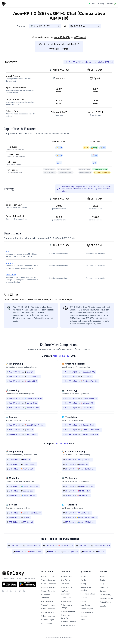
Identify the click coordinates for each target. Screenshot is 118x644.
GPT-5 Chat (80, 37)
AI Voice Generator (48, 612)
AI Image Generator (48, 580)
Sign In (83, 580)
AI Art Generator (47, 601)
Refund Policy (105, 602)
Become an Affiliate (88, 594)
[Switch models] (65, 26)
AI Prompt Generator (69, 622)
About (102, 576)
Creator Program (87, 609)
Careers (103, 591)
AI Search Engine (48, 620)
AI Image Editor (66, 576)
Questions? (104, 587)
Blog (102, 584)
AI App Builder (46, 623)
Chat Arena (65, 584)
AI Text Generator (48, 609)
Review (83, 601)
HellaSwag (11, 275)
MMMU (9, 263)
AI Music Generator (48, 591)
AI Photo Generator (48, 584)
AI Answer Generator (69, 625)
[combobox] (45, 26)
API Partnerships (87, 612)
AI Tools (84, 598)
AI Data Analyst (66, 601)
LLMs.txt (103, 606)
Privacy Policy (105, 595)
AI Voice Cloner (67, 587)
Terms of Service (107, 598)
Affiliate (112, 4)
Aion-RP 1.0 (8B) (62, 37)
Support (84, 616)
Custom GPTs (66, 598)
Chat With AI (65, 580)
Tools (93, 4)
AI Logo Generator (48, 605)
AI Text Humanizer (48, 616)
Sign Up (84, 576)
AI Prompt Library (48, 576)
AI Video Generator (48, 587)
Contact (103, 580)
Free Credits (85, 605)
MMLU (9, 251)
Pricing (101, 4)
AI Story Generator (68, 611)
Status (83, 620)
